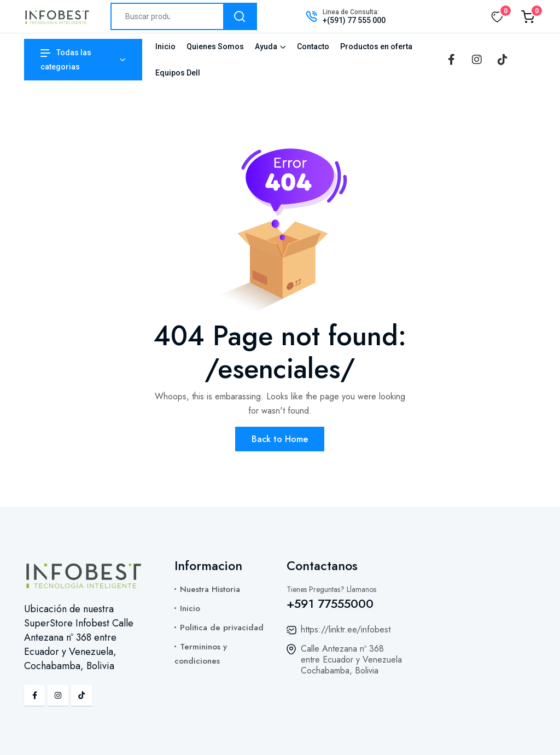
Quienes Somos (215, 47)
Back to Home (280, 439)
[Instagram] (477, 60)
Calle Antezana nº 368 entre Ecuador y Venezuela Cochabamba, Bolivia (351, 660)
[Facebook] (451, 60)
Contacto (313, 47)
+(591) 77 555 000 (354, 20)
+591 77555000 (330, 603)
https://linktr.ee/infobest (346, 629)
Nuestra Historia (210, 589)
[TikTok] (503, 60)
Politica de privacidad (222, 628)
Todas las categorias (66, 60)
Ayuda (266, 47)
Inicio (165, 47)
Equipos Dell (178, 73)
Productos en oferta (376, 47)
